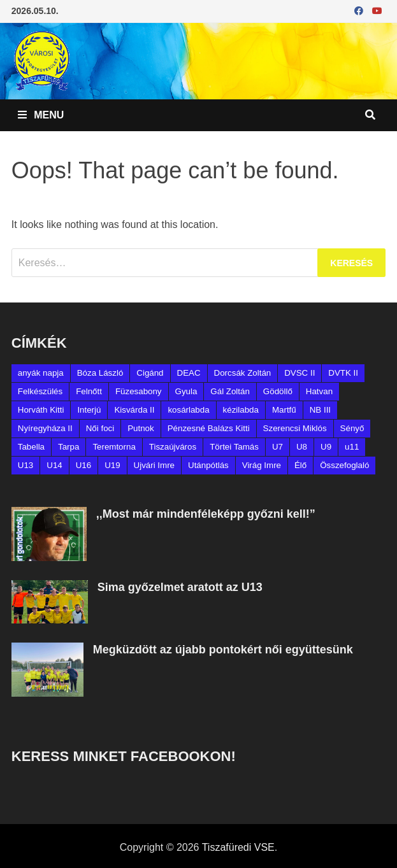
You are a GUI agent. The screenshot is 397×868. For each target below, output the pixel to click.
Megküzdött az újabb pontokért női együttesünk (223, 650)
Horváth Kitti (41, 410)
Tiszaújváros (173, 447)
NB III (320, 410)
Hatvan (319, 391)
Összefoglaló (344, 465)
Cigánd (150, 373)
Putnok (141, 428)
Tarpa (69, 447)
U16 (83, 465)
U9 (326, 447)
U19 (112, 465)
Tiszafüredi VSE (238, 847)
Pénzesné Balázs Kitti (209, 428)
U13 (25, 465)
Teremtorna (114, 447)
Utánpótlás (208, 465)
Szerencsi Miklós (295, 428)
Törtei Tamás (234, 447)
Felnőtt (89, 391)
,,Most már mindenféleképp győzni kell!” (206, 514)
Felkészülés (40, 391)
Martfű (284, 410)
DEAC (189, 373)
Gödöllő (278, 391)
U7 (278, 447)
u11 (352, 447)
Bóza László (100, 373)
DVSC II (300, 373)
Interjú (89, 410)
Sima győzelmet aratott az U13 (180, 587)
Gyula (186, 391)
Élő (300, 465)
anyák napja (41, 373)
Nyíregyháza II (45, 428)
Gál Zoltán (230, 391)
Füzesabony (139, 391)
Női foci (100, 428)
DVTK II (343, 373)
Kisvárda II (134, 410)
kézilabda (241, 410)
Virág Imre (262, 465)
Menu (41, 115)
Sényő (352, 428)
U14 (54, 465)
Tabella (31, 447)
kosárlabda (188, 410)
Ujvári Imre (154, 465)
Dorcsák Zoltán (243, 373)
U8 (302, 447)
